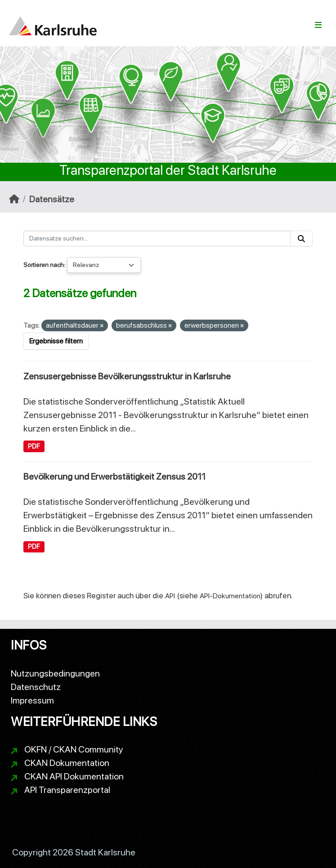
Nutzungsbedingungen (55, 673)
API (170, 596)
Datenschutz (36, 687)
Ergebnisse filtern (56, 341)
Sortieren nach (44, 265)
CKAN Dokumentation (67, 763)
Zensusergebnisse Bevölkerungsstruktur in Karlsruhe (127, 376)
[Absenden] (301, 238)
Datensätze (52, 199)
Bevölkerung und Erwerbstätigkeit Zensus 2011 (114, 476)
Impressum (32, 700)
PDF (34, 446)
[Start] (14, 199)
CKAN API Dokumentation (74, 776)
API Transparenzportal (67, 790)
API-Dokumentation (230, 596)
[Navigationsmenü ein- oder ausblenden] (318, 25)
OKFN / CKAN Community (74, 749)
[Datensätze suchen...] (157, 238)
